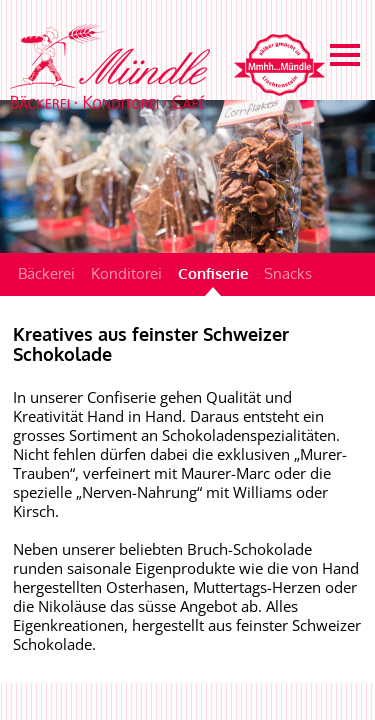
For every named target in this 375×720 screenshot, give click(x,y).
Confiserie (213, 273)
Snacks (288, 273)
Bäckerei (46, 273)
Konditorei (126, 273)
